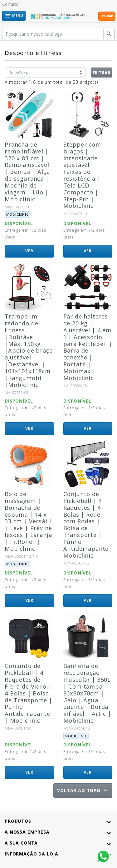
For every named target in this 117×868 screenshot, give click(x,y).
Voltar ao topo (83, 790)
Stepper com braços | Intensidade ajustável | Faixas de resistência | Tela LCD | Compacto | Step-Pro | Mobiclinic (82, 175)
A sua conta (21, 843)
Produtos (18, 821)
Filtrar (102, 73)
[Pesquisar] (53, 34)
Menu (14, 16)
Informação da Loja (32, 854)
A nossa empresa (27, 832)
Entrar (107, 16)
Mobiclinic (17, 214)
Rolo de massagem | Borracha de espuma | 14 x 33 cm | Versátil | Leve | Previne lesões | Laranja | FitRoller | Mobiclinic (28, 521)
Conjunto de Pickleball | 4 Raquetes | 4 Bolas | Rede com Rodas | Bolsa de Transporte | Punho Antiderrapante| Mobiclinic (88, 525)
